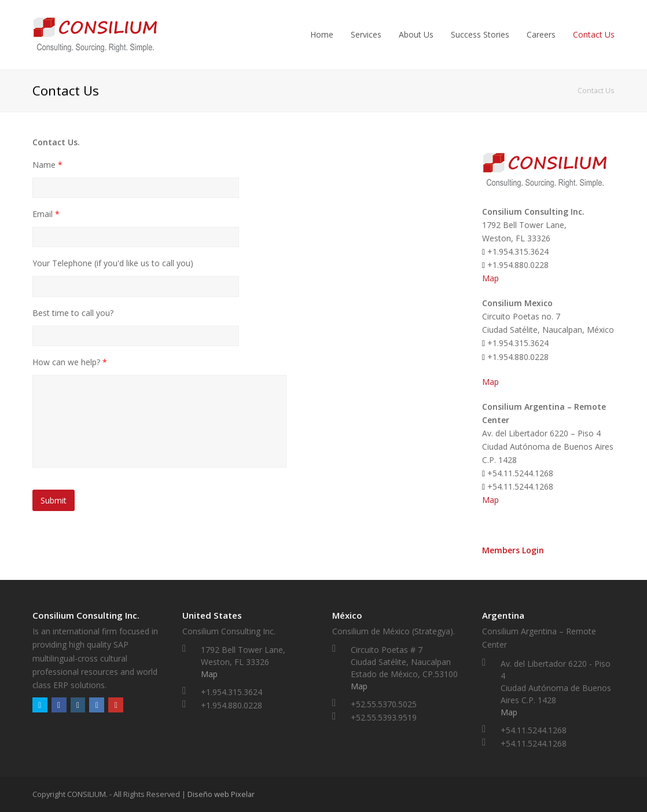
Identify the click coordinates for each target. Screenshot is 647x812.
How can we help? (70, 362)
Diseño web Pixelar (221, 794)
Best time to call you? (73, 313)
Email (46, 214)
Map (490, 278)
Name (47, 165)
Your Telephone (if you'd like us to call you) (113, 263)
